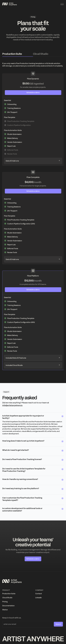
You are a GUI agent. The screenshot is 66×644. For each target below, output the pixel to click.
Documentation (8, 606)
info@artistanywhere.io (12, 405)
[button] (62, 4)
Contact (39, 594)
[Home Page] (10, 4)
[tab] (18, 54)
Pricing (5, 602)
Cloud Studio (7, 598)
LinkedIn (39, 598)
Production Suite (9, 594)
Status (5, 610)
